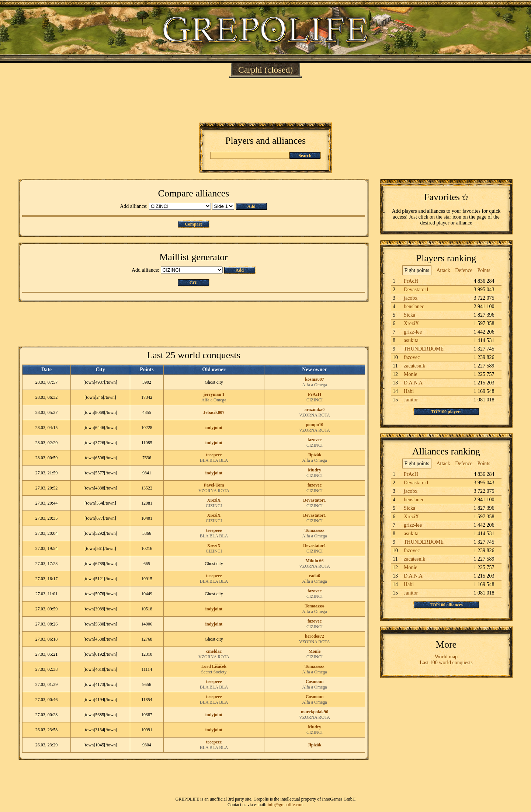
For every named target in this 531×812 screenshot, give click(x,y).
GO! (194, 283)
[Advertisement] (265, 100)
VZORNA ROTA (315, 415)
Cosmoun (315, 682)
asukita (411, 340)
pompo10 (314, 425)
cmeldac (214, 651)
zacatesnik (414, 366)
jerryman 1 (214, 394)
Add (251, 206)
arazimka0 (315, 410)
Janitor (411, 400)
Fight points (417, 270)
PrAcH (315, 394)
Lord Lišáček (214, 666)
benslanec (414, 306)
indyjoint (214, 428)
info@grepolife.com (286, 805)
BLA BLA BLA (214, 460)
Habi (409, 391)
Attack (443, 270)
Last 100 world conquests (446, 663)
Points (484, 270)
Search (305, 156)
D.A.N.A (413, 383)
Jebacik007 (214, 412)
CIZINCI (315, 400)
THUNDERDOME (424, 349)
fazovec (315, 440)
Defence (464, 270)
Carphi (250, 70)
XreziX (214, 500)
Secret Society (214, 672)
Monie (315, 651)
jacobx (411, 298)
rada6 (315, 576)
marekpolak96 (315, 712)
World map (446, 657)
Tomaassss (315, 530)
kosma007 (314, 379)
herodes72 (315, 636)
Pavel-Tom (214, 485)
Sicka (409, 315)
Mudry (315, 470)
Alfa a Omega (314, 385)
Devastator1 (315, 500)
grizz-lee (413, 332)
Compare (194, 224)
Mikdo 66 (314, 561)
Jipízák (314, 455)
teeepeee (214, 455)
